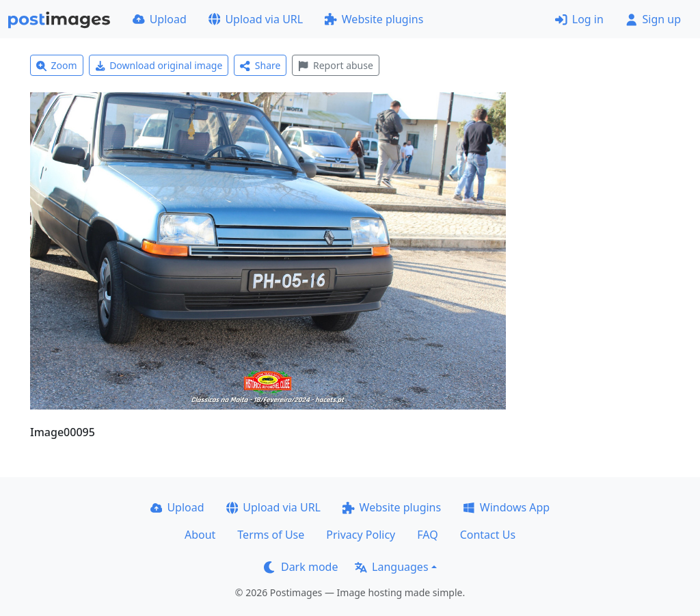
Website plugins (374, 19)
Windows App (506, 507)
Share (260, 65)
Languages (391, 567)
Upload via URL (256, 19)
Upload (160, 19)
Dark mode (301, 567)
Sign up (653, 19)
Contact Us (488, 535)
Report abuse (335, 65)
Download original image (159, 65)
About (200, 535)
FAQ (427, 535)
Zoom (57, 65)
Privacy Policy (361, 535)
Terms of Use (271, 535)
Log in (579, 19)
